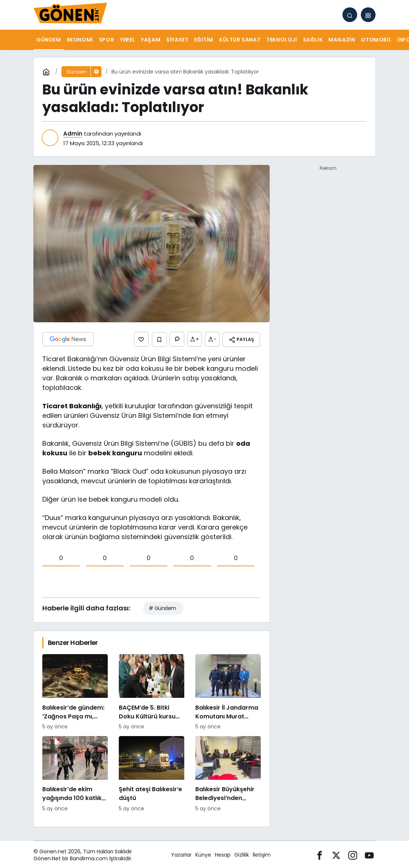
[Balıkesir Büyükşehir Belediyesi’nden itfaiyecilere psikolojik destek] (228, 773)
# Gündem (162, 607)
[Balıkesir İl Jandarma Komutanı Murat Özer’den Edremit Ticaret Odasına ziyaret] (228, 691)
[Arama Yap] (350, 15)
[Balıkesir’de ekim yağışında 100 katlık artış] (75, 773)
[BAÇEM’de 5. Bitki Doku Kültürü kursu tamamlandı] (152, 691)
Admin (73, 134)
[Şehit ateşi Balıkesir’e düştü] (152, 773)
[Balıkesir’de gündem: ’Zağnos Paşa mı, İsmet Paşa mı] (75, 691)
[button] (368, 15)
